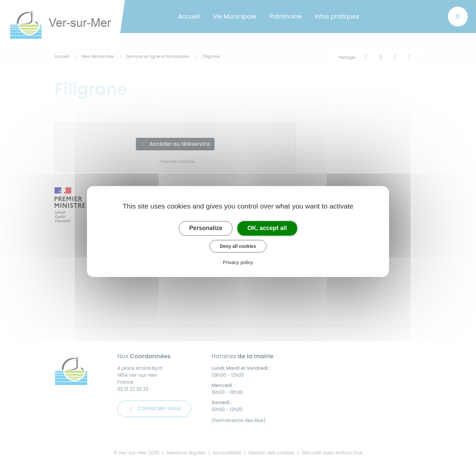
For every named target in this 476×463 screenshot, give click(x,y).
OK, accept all (267, 228)
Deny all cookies (238, 246)
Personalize (206, 228)
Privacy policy (238, 262)
